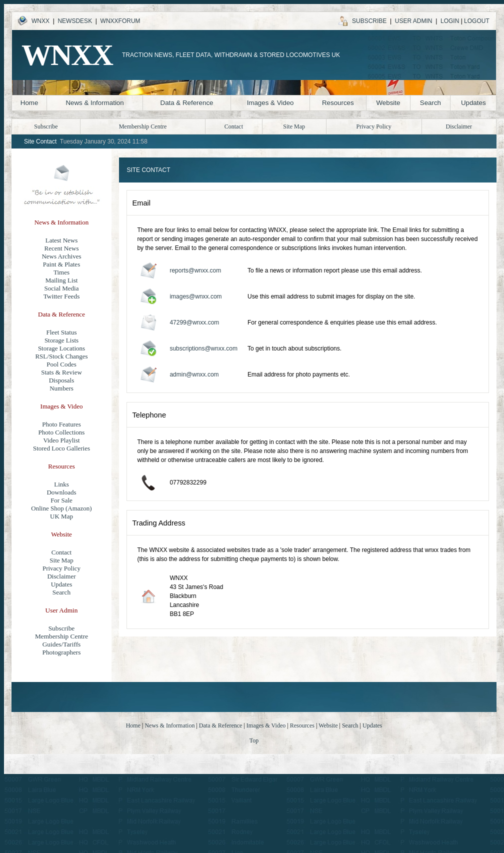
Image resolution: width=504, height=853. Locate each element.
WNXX (40, 21)
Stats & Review (61, 372)
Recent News (62, 248)
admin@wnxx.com (194, 374)
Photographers (62, 652)
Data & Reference (187, 103)
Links (61, 484)
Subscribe (62, 628)
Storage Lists (61, 340)
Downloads (61, 492)
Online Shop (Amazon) (61, 508)
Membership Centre (143, 126)
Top (254, 740)
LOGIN (450, 21)
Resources (338, 103)
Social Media (62, 288)
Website (388, 103)
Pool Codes (61, 364)
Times (61, 272)
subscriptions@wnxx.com (203, 348)
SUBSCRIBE (369, 21)
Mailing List (62, 280)
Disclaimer (61, 576)
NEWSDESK (75, 21)
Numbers (61, 388)
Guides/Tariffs (62, 644)
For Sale (61, 500)
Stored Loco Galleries (61, 448)
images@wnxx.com (195, 296)
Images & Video (270, 103)
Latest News (62, 240)
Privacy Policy (61, 568)
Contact (61, 552)
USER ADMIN (414, 21)
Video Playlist (61, 440)
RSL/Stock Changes (61, 356)
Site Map (61, 560)
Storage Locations (61, 348)
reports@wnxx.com (195, 270)
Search (430, 103)
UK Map (61, 516)
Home (29, 103)
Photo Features (61, 424)
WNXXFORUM (120, 21)
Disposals (62, 380)
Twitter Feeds (62, 296)
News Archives (61, 256)
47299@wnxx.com (194, 322)
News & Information (94, 103)
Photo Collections (62, 432)
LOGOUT (477, 21)
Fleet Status (61, 332)
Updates (473, 103)
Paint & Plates (61, 264)
